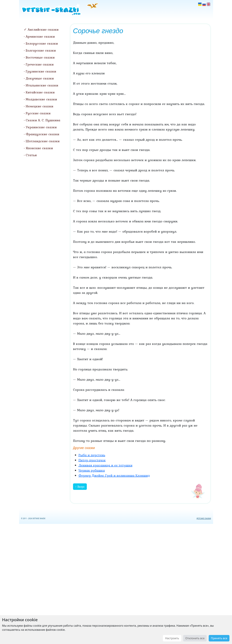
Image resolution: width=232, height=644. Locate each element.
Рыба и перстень (92, 455)
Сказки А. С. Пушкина (43, 120)
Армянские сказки (40, 36)
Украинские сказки (41, 127)
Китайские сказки (40, 92)
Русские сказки (38, 113)
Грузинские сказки (41, 71)
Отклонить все (195, 638)
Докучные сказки (40, 78)
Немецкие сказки (39, 106)
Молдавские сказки (41, 99)
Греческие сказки (40, 64)
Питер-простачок (92, 460)
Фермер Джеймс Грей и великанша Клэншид (114, 475)
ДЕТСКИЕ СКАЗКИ (204, 518)
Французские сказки (42, 134)
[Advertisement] (116, 583)
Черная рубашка (92, 470)
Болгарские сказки (41, 50)
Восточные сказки (40, 57)
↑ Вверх (80, 487)
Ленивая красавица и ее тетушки (105, 465)
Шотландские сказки (43, 141)
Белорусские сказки (42, 43)
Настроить (172, 638)
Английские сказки (43, 29)
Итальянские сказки (42, 85)
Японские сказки (39, 148)
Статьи (31, 155)
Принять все (219, 638)
